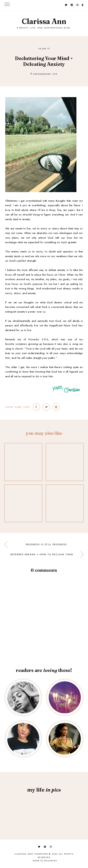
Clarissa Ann (44, 21)
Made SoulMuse (45, 861)
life (55, 74)
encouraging (42, 74)
